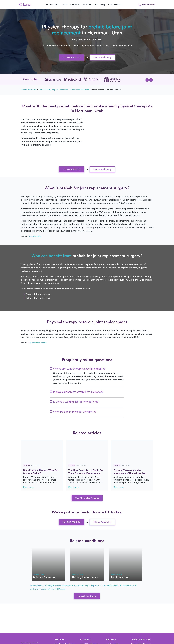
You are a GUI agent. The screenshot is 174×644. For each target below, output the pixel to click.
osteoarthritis (129, 586)
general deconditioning (42, 586)
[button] (147, 80)
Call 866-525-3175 (72, 57)
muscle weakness (64, 586)
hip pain (96, 586)
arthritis (35, 589)
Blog (103, 5)
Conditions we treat (79, 90)
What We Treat (90, 5)
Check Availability (102, 57)
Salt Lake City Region (48, 90)
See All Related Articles (87, 498)
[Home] (25, 4)
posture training (82, 586)
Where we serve (29, 90)
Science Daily (35, 236)
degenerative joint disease (53, 589)
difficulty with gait (111, 586)
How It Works (53, 5)
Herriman (64, 90)
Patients (27, 465)
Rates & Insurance (71, 5)
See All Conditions (87, 596)
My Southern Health (38, 343)
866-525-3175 (147, 5)
